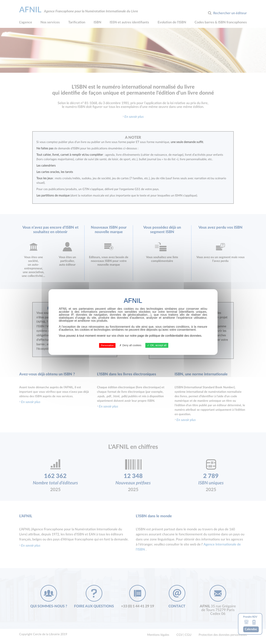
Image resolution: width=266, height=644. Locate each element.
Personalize (107, 345)
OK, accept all (157, 345)
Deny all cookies (130, 345)
